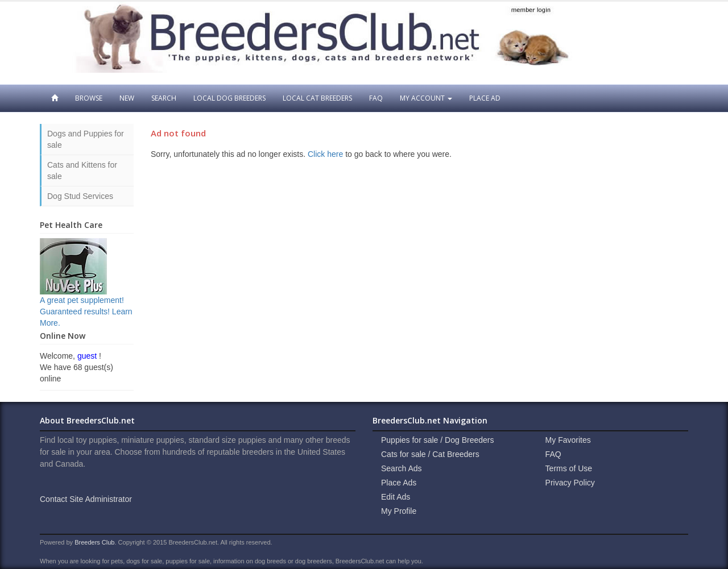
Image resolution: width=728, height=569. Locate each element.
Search (164, 98)
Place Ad (485, 98)
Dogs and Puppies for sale (86, 139)
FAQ (376, 98)
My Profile (399, 511)
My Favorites (568, 440)
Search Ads (402, 468)
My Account (426, 98)
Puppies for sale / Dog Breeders (437, 440)
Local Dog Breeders (229, 98)
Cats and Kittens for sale (82, 171)
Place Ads (399, 483)
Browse (89, 98)
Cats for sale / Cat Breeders (430, 454)
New (127, 98)
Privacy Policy (570, 483)
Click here (325, 154)
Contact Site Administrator (86, 499)
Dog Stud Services (80, 196)
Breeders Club (94, 542)
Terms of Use (569, 468)
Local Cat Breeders (317, 98)
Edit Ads (396, 497)
